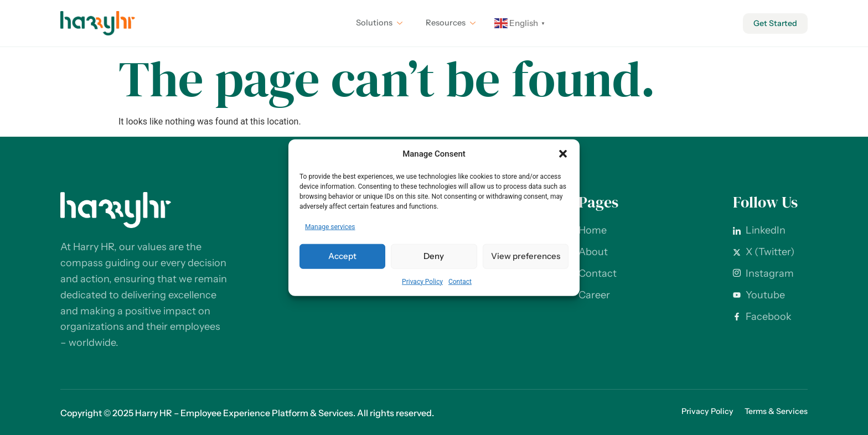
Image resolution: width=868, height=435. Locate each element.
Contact (460, 281)
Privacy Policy (422, 281)
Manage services (330, 226)
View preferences (526, 256)
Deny (434, 256)
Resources (449, 23)
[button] (563, 154)
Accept (342, 256)
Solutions (376, 23)
